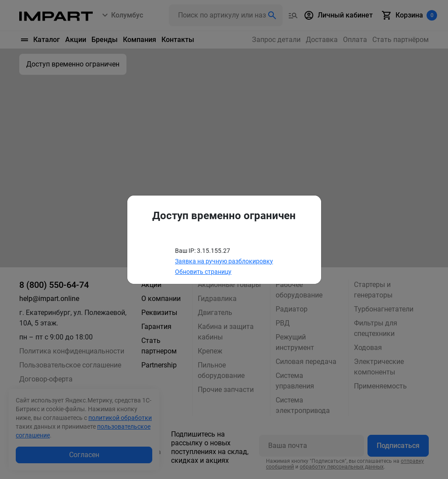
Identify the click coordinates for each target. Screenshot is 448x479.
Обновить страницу (203, 272)
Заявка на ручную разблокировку (224, 261)
